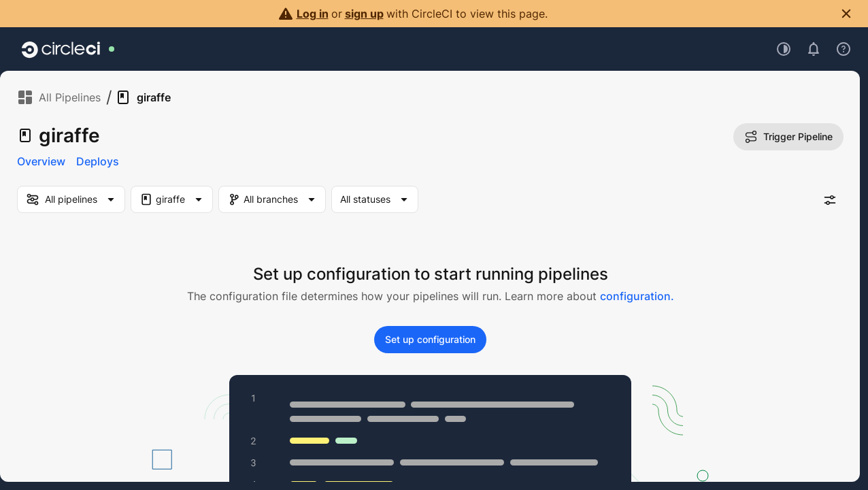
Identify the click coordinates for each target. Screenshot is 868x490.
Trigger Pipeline (788, 137)
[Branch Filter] (280, 199)
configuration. (637, 296)
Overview (41, 161)
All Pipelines (59, 97)
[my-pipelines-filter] (71, 199)
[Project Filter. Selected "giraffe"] (172, 199)
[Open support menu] (844, 49)
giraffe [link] (143, 97)
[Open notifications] (814, 49)
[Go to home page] (61, 49)
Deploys (98, 161)
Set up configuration (430, 339)
